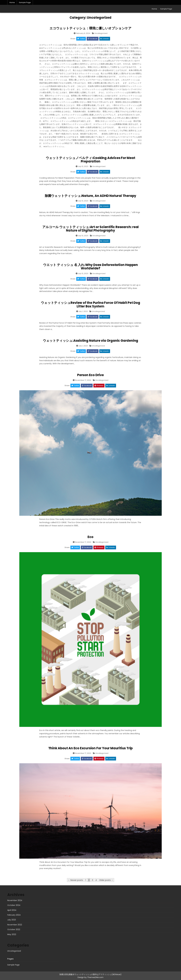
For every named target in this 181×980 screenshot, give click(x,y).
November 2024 (15, 900)
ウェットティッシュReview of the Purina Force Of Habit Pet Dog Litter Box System (90, 304)
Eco (90, 537)
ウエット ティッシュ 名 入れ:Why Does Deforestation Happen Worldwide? (90, 267)
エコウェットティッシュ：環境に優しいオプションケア (90, 28)
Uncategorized (101, 33)
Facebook (93, 39)
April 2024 (12, 910)
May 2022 (12, 934)
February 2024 (14, 915)
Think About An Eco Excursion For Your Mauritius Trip (91, 748)
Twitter (81, 39)
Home (12, 2)
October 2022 (14, 929)
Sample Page (25, 2)
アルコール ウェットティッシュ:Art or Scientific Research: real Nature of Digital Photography (90, 229)
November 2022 (15, 925)
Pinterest (99, 386)
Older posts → (106, 880)
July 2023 (12, 920)
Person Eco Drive (90, 375)
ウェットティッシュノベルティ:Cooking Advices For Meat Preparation (90, 160)
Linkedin (105, 39)
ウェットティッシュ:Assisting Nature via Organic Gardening (90, 341)
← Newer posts (75, 880)
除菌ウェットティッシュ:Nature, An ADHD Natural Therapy (90, 196)
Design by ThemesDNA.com (90, 977)
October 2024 (14, 905)
